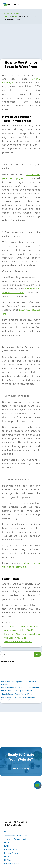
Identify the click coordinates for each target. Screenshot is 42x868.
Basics (16, 16)
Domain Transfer (12, 863)
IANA (6, 842)
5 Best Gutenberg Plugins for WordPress (16, 694)
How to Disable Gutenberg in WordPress (16, 691)
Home (7, 14)
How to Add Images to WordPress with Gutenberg (20, 687)
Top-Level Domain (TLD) (15, 839)
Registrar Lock (11, 856)
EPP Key (8, 860)
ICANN (7, 846)
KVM (6, 832)
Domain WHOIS (11, 853)
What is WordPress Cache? (18, 642)
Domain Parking (11, 849)
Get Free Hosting (21, 768)
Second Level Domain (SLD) (16, 835)
